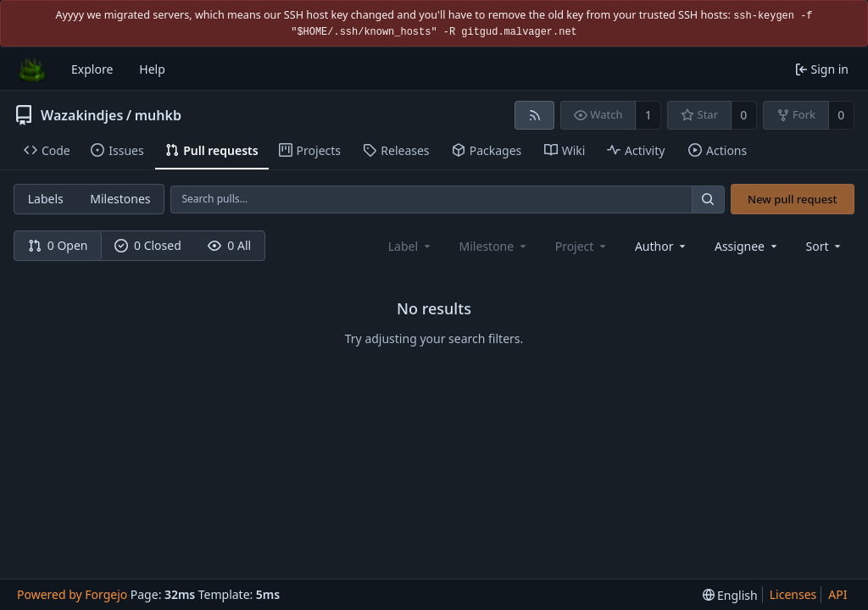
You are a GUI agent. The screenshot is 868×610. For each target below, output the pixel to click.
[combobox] (662, 246)
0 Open (58, 245)
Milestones (120, 199)
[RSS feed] (534, 115)
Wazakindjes (82, 115)
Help (152, 69)
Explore (92, 69)
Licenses (793, 594)
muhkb (158, 115)
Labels (46, 199)
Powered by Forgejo (72, 594)
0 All (229, 245)
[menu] (825, 246)
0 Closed (148, 245)
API (837, 594)
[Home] (32, 69)
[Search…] (708, 200)
